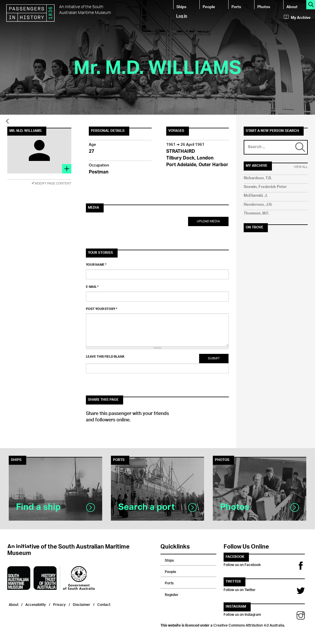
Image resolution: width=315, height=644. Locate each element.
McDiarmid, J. (256, 196)
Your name (96, 265)
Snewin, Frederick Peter (265, 187)
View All (301, 167)
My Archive (297, 18)
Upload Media (208, 221)
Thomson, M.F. (256, 213)
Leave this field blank (105, 357)
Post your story (102, 309)
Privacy (59, 604)
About (292, 7)
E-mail (92, 287)
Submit (214, 358)
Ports (236, 7)
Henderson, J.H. (258, 205)
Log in (182, 16)
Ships (181, 7)
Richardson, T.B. (258, 178)
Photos (264, 7)
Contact (104, 604)
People (209, 7)
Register (172, 594)
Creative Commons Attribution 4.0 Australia (249, 625)
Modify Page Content (51, 183)
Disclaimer (82, 604)
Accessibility (36, 604)
